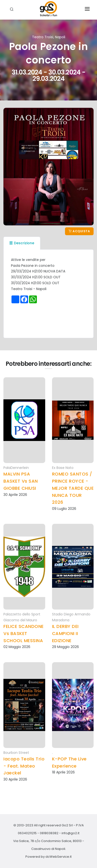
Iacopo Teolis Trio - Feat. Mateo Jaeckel (24, 766)
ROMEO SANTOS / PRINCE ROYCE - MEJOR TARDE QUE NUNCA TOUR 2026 (73, 488)
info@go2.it (70, 833)
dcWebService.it (59, 857)
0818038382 (49, 833)
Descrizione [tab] (22, 243)
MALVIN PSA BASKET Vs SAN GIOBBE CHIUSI (21, 481)
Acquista (79, 231)
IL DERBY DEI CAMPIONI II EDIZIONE (65, 633)
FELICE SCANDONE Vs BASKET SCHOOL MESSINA (24, 633)
